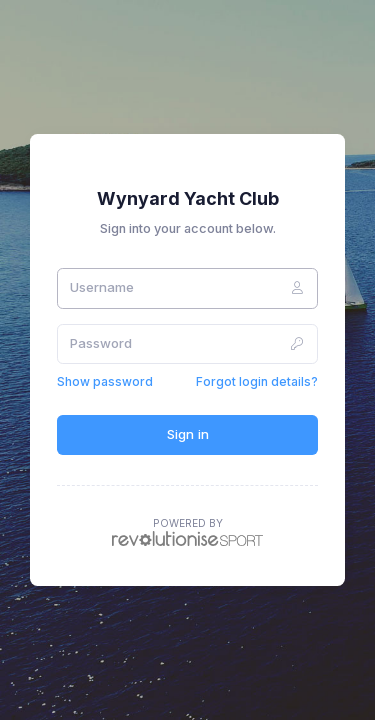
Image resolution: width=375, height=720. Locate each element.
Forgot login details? (257, 381)
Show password (105, 381)
